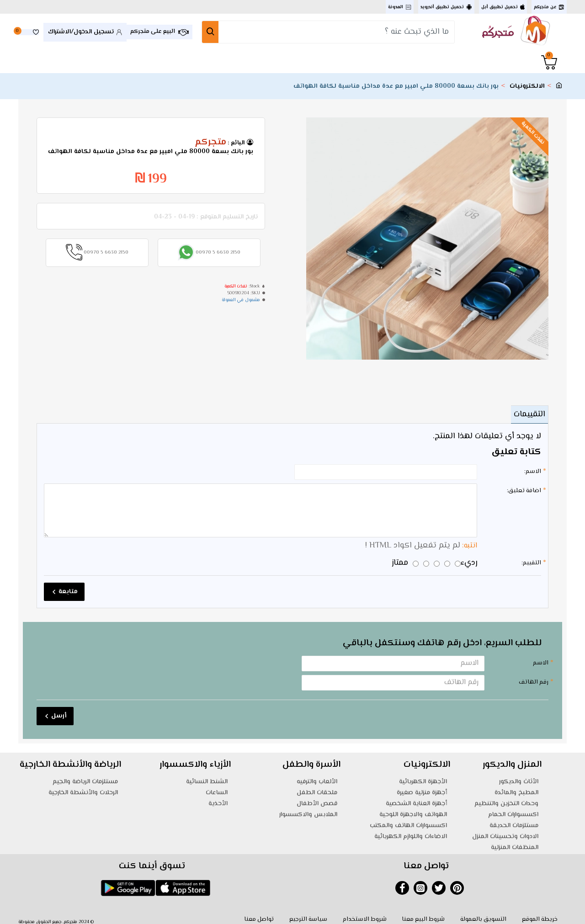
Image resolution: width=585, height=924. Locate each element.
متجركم (210, 143)
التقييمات (527, 414)
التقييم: (531, 557)
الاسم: (533, 472)
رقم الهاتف (534, 676)
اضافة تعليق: (524, 491)
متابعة (68, 586)
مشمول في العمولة (241, 300)
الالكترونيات (527, 87)
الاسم (541, 657)
